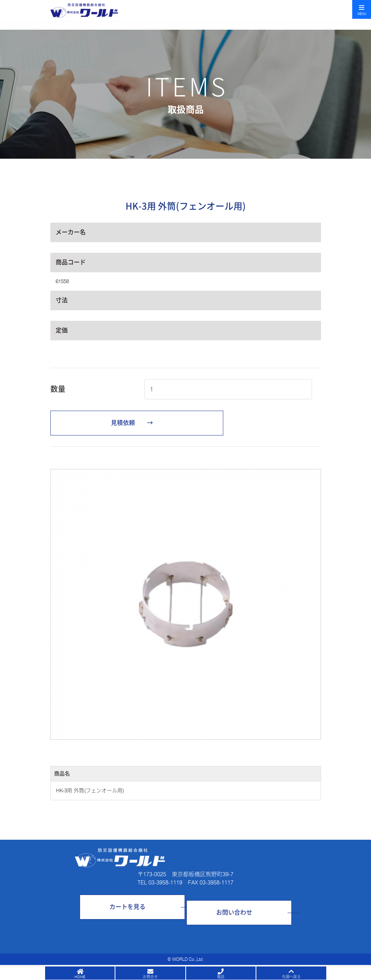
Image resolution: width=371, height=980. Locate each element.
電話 (221, 977)
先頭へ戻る (291, 977)
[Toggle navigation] (362, 9)
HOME (80, 977)
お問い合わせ (234, 912)
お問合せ (150, 977)
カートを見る (127, 907)
